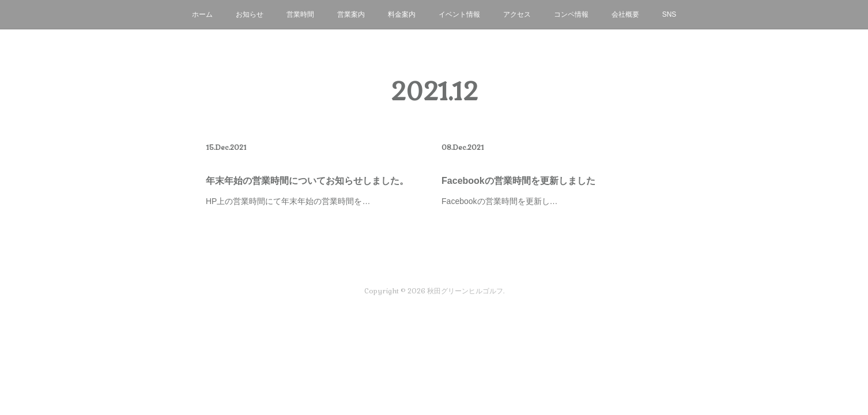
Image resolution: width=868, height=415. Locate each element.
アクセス (517, 14)
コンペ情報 (571, 14)
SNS (669, 14)
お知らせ (250, 14)
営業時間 (300, 14)
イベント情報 (459, 14)
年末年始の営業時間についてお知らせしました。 (307, 181)
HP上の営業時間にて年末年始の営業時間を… (288, 201)
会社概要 (625, 14)
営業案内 (351, 14)
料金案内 (402, 14)
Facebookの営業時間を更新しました (518, 181)
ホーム (202, 14)
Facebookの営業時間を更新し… (499, 201)
